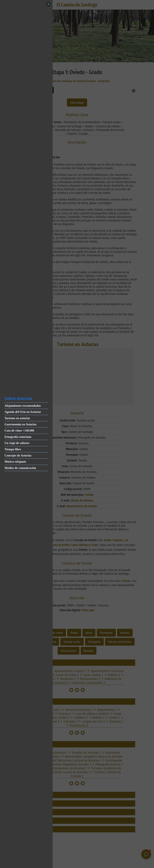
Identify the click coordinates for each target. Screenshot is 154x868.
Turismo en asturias (17, 418)
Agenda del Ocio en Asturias (23, 412)
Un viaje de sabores (17, 443)
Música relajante (15, 462)
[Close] (48, 4)
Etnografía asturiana (18, 437)
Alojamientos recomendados (23, 406)
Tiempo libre (13, 449)
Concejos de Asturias (18, 455)
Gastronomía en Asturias (21, 424)
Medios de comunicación (20, 468)
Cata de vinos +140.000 (19, 430)
